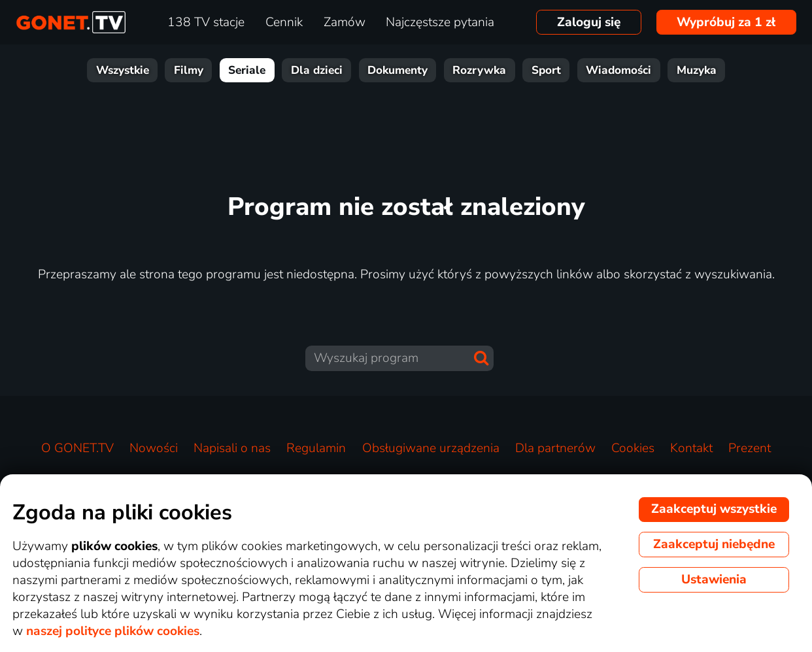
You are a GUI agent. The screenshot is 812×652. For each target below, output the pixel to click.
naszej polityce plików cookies (113, 631)
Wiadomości (618, 70)
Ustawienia (714, 579)
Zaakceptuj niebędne (714, 544)
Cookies (633, 448)
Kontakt (691, 448)
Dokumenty (398, 70)
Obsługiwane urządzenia (431, 448)
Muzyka (697, 70)
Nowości (154, 448)
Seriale (247, 70)
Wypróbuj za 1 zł (726, 22)
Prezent (750, 448)
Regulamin (316, 448)
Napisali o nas (232, 448)
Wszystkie (123, 70)
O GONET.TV (77, 448)
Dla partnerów (555, 448)
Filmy (189, 70)
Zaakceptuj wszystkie (714, 509)
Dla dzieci (317, 70)
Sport (546, 70)
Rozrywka (479, 70)
